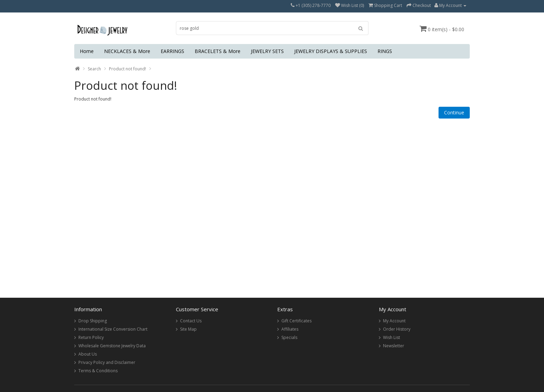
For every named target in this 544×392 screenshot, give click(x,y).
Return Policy (91, 337)
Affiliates (290, 329)
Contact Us (191, 321)
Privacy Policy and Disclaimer (107, 362)
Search (94, 69)
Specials (289, 337)
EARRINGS (172, 51)
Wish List (392, 337)
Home (87, 51)
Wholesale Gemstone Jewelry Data (112, 346)
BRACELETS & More (218, 51)
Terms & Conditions (98, 371)
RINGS (385, 51)
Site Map (188, 329)
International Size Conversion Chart (113, 329)
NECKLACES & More (127, 51)
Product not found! (127, 69)
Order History (397, 329)
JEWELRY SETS (267, 51)
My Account (394, 321)
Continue (454, 112)
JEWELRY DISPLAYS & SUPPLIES (331, 51)
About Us (88, 354)
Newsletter (394, 346)
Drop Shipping (93, 321)
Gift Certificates (296, 321)
